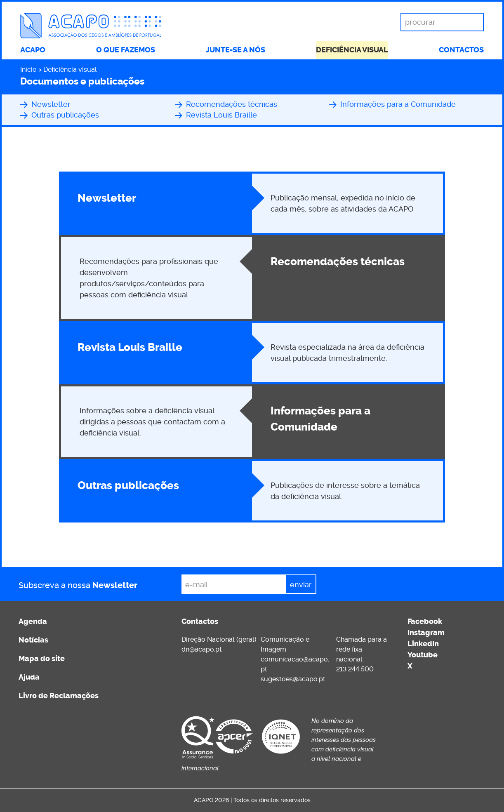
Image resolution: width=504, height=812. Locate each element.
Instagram (426, 633)
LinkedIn (423, 644)
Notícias (33, 640)
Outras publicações (65, 115)
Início (28, 69)
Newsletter (51, 104)
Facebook (425, 621)
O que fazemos (126, 50)
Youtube (423, 655)
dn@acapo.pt (202, 649)
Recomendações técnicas (232, 104)
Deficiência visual (352, 50)
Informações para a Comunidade (398, 104)
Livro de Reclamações (59, 696)
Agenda (33, 621)
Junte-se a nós (236, 50)
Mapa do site (42, 659)
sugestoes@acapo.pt (293, 679)
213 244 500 (355, 669)
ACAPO (33, 50)
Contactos (461, 50)
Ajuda (29, 677)
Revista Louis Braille (221, 115)
